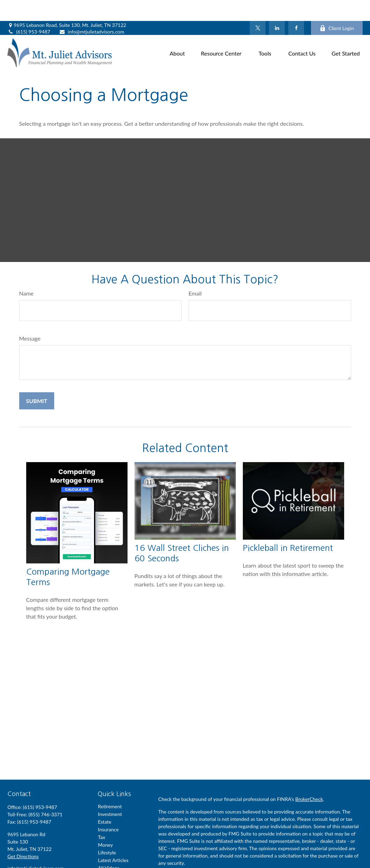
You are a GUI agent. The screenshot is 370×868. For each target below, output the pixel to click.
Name (27, 272)
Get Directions (23, 835)
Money (105, 824)
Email (195, 272)
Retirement (110, 785)
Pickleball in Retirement (288, 527)
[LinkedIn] (277, 7)
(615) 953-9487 (29, 11)
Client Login (337, 7)
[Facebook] (296, 7)
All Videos (108, 847)
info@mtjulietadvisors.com (92, 11)
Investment (110, 793)
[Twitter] (258, 7)
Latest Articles (113, 839)
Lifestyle (107, 831)
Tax (101, 816)
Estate (104, 801)
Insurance (108, 808)
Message (30, 317)
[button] (177, 32)
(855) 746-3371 (45, 793)
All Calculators (113, 855)
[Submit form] (37, 380)
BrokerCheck (309, 778)
